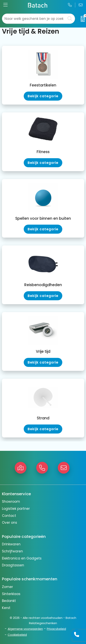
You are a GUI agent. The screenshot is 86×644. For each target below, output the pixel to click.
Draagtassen (13, 565)
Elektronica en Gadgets (22, 558)
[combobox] (34, 19)
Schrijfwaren (12, 551)
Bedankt (9, 601)
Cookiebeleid (17, 635)
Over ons (10, 523)
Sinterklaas (11, 594)
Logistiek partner (16, 509)
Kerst (6, 608)
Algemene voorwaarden (25, 629)
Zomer (7, 587)
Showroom (11, 502)
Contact (9, 516)
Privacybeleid (56, 629)
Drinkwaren (11, 544)
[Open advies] (77, 635)
